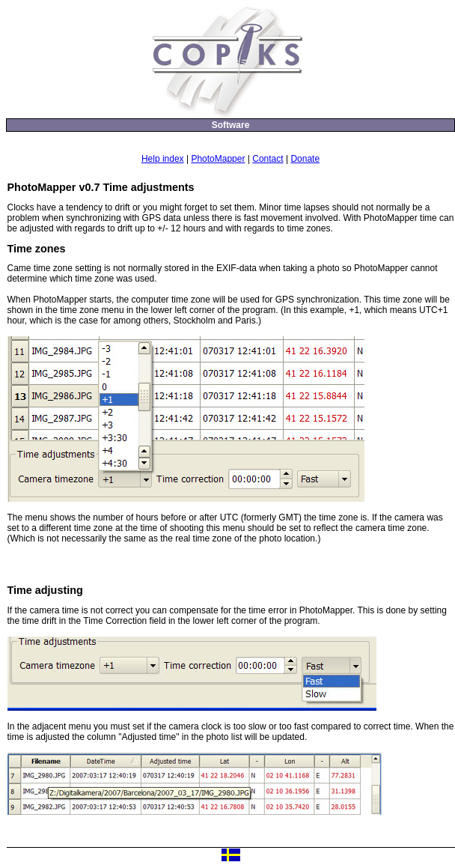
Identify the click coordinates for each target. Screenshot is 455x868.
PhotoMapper (218, 159)
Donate (305, 159)
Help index (163, 159)
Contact (268, 159)
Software (231, 125)
